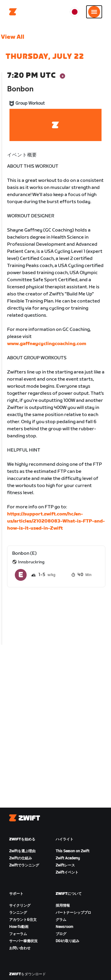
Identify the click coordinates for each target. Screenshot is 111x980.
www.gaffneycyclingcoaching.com (47, 344)
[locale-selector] (75, 12)
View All (13, 37)
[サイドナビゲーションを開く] (94, 12)
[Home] (13, 12)
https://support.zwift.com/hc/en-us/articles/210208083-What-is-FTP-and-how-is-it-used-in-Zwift (56, 521)
